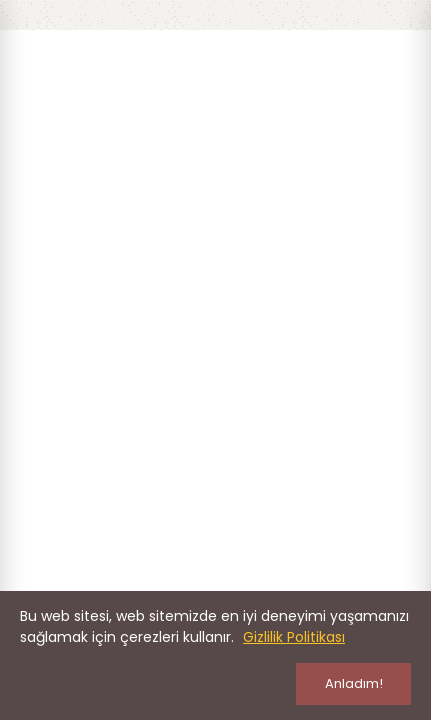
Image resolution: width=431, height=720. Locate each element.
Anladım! (354, 683)
